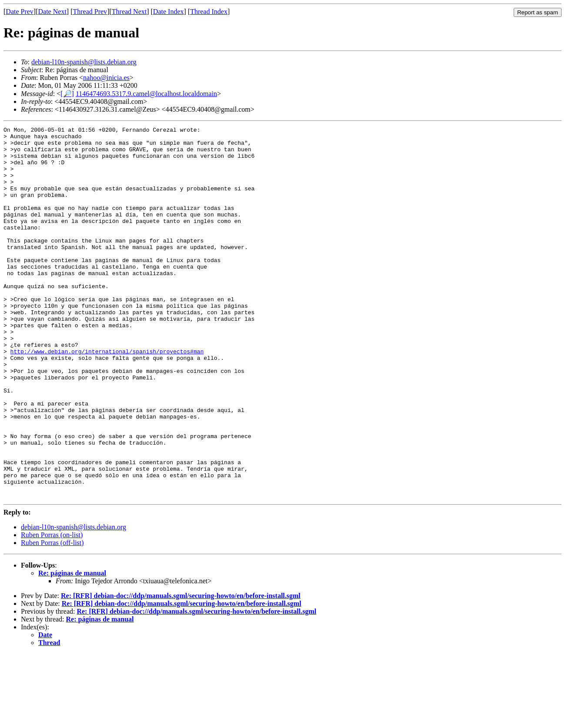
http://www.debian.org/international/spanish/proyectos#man (107, 397)
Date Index (169, 12)
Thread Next (129, 12)
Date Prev (20, 12)
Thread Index (209, 12)
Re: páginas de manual (72, 647)
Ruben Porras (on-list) (52, 609)
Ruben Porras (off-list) (52, 617)
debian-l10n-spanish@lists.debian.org (84, 62)
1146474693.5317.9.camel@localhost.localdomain (146, 94)
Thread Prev (90, 12)
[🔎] (67, 94)
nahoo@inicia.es (106, 78)
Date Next (52, 12)
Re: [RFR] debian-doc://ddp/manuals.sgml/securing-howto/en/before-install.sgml (181, 670)
